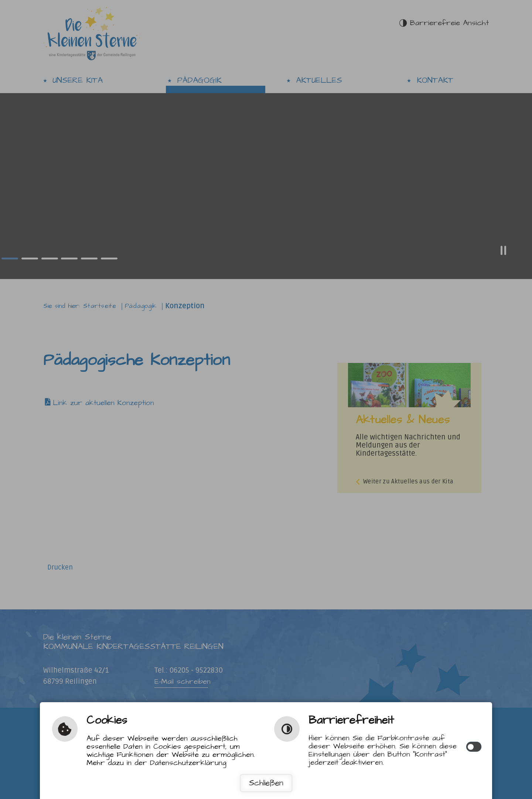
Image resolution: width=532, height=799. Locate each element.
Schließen (266, 783)
